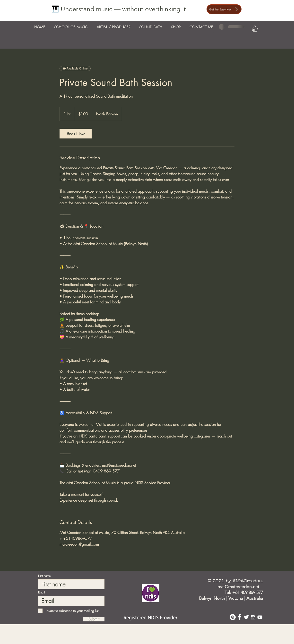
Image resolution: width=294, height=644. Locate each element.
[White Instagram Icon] (253, 617)
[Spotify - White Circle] (233, 617)
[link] (76, 134)
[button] (258, 29)
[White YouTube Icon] (260, 617)
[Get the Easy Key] (224, 9)
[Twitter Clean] (246, 617)
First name (44, 576)
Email (41, 592)
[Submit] (94, 619)
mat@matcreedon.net (238, 587)
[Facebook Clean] (239, 617)
